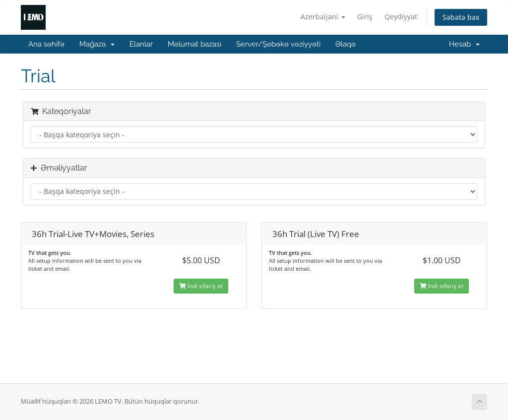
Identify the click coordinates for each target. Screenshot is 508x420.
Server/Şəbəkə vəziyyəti (278, 44)
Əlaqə (346, 44)
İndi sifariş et (201, 286)
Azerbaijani (323, 17)
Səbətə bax (461, 17)
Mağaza (97, 44)
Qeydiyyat (401, 17)
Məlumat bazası (194, 44)
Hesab (464, 44)
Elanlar (141, 44)
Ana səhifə (46, 44)
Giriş (365, 17)
